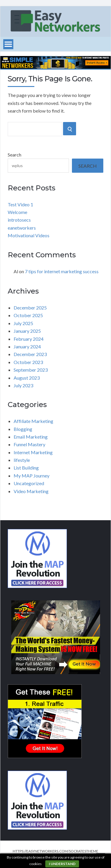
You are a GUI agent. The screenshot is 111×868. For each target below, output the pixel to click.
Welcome (17, 212)
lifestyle (22, 460)
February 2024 (29, 339)
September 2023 (31, 370)
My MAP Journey (32, 476)
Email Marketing (31, 437)
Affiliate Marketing (33, 421)
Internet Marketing (33, 452)
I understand (62, 864)
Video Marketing (31, 491)
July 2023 (23, 385)
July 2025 (23, 323)
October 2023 (28, 362)
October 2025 (28, 315)
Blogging (23, 429)
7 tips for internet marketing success (62, 271)
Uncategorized (29, 483)
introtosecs (19, 220)
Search (15, 155)
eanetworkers (22, 228)
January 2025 (27, 331)
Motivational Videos (29, 235)
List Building (26, 468)
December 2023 (30, 354)
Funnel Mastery (29, 444)
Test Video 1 (20, 204)
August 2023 (27, 378)
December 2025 (30, 308)
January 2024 (27, 346)
